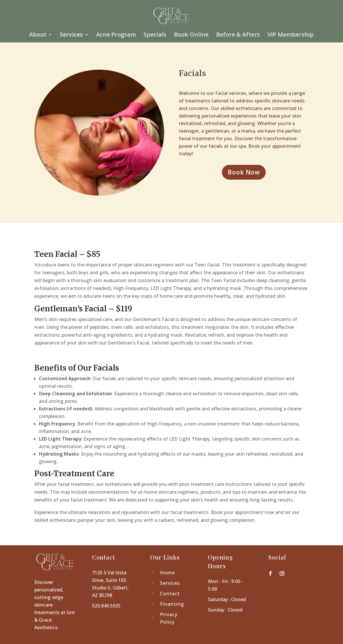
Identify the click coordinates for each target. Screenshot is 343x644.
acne (86, 431)
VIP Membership (291, 35)
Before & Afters (238, 35)
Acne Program (116, 35)
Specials (155, 35)
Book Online (191, 35)
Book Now (244, 172)
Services (71, 35)
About (38, 35)
